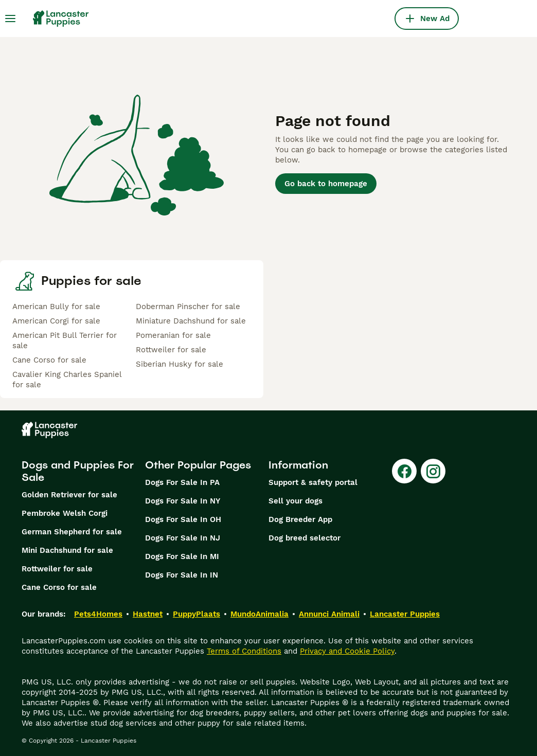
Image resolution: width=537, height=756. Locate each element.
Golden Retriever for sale (69, 495)
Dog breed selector (305, 538)
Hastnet (148, 614)
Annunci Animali (329, 614)
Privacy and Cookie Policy (347, 651)
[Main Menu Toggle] (10, 19)
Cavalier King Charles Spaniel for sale (67, 380)
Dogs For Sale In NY (183, 501)
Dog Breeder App (300, 519)
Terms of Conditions (244, 651)
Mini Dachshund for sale (67, 550)
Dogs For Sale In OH (183, 519)
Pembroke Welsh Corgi (65, 513)
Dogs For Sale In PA (182, 482)
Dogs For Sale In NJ (183, 538)
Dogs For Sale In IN (182, 575)
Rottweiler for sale (171, 350)
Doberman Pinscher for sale (188, 307)
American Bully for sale (56, 307)
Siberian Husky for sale (180, 364)
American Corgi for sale (56, 321)
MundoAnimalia (259, 614)
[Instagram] (433, 471)
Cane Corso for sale (49, 360)
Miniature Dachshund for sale (191, 321)
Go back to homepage (326, 184)
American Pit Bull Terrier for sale (65, 340)
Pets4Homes (98, 614)
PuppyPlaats (196, 614)
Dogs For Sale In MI (182, 556)
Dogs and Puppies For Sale (78, 471)
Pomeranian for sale (173, 335)
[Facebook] (404, 471)
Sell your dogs (296, 501)
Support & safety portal (313, 482)
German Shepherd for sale (72, 532)
